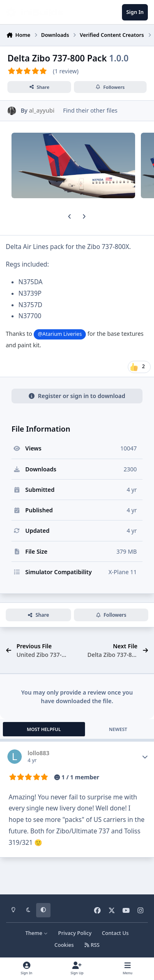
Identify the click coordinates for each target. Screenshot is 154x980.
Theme (37, 933)
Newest (118, 729)
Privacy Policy (75, 933)
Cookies (64, 945)
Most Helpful (44, 729)
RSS (92, 945)
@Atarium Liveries (60, 334)
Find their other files (90, 110)
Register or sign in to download (77, 396)
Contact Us (115, 933)
